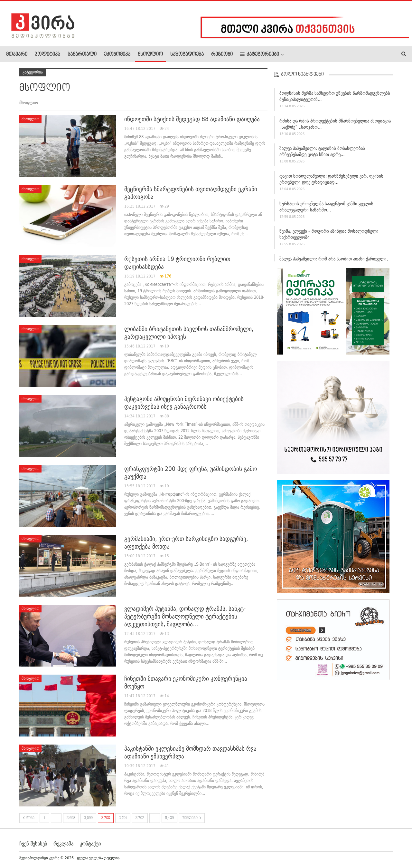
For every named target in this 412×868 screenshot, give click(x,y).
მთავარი (17, 54)
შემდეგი (192, 818)
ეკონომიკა (117, 54)
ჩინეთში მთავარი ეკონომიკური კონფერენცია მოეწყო (186, 682)
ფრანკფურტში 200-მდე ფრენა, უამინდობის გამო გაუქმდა (191, 473)
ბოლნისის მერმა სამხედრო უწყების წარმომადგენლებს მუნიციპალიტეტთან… (335, 96)
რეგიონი (222, 54)
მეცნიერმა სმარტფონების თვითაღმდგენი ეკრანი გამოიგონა (191, 193)
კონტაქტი (90, 844)
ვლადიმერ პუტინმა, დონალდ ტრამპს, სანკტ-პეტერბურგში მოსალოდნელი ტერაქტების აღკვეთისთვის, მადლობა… (185, 616)
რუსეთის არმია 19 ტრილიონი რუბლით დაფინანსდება (177, 263)
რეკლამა (63, 844)
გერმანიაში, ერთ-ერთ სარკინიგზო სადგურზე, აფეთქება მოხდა (186, 542)
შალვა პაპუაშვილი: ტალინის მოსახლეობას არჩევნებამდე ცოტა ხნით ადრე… (322, 151)
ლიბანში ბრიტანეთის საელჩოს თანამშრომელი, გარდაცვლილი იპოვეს (189, 333)
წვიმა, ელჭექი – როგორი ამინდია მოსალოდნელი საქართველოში (329, 234)
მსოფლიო (150, 54)
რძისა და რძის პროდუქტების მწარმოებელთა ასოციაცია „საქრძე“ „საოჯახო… (335, 124)
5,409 (169, 818)
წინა (29, 818)
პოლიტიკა (47, 54)
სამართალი (82, 54)
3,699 (88, 818)
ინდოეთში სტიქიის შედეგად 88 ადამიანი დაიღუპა (192, 119)
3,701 (123, 818)
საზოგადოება (187, 54)
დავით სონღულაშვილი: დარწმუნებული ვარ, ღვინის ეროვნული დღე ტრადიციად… (331, 179)
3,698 (71, 818)
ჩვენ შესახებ (33, 844)
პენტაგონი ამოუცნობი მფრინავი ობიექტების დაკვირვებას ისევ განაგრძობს (184, 403)
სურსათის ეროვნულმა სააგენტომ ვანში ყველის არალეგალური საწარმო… (326, 207)
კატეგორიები (260, 54)
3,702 (140, 818)
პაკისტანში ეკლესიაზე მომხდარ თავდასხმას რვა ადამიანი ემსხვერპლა (190, 752)
